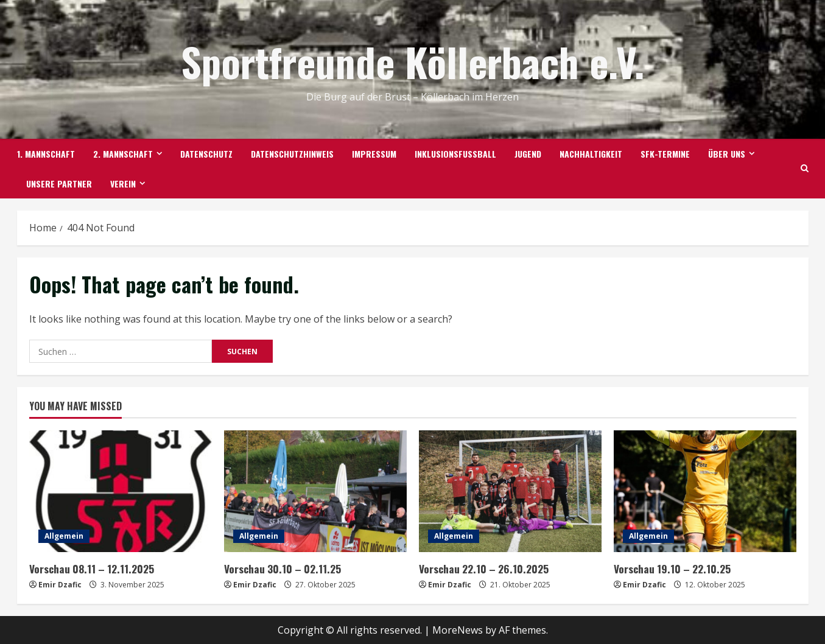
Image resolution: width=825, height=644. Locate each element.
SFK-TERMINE (665, 154)
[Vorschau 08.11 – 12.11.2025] (121, 491)
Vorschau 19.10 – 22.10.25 (671, 568)
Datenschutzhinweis (292, 154)
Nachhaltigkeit (591, 154)
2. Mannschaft (123, 154)
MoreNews (458, 629)
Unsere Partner (59, 184)
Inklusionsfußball (455, 154)
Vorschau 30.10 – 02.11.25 (281, 568)
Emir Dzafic (60, 584)
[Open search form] (805, 169)
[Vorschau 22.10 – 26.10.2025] (510, 491)
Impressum (374, 154)
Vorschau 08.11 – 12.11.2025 (90, 568)
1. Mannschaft (46, 154)
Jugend (528, 154)
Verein (123, 184)
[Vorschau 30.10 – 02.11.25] (315, 491)
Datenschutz (206, 154)
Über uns (727, 154)
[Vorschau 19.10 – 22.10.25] (705, 491)
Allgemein (64, 536)
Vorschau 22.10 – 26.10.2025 (482, 568)
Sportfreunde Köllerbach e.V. (412, 61)
